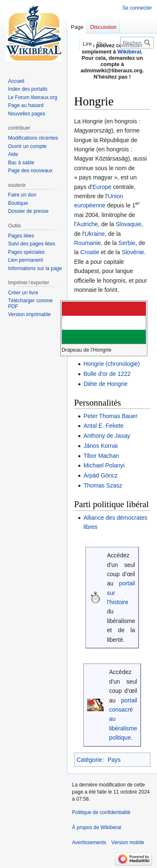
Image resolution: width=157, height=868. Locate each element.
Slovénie (133, 252)
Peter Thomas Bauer (110, 416)
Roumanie (88, 243)
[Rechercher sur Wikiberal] (137, 43)
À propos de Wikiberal (97, 827)
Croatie (90, 252)
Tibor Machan (101, 456)
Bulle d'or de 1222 (107, 374)
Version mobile (128, 842)
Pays (114, 760)
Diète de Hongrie (105, 384)
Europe (102, 187)
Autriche (87, 224)
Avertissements (89, 842)
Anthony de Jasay (107, 436)
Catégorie (89, 760)
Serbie (127, 243)
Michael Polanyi (104, 465)
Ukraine (95, 234)
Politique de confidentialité (101, 812)
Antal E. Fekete (103, 426)
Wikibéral (130, 52)
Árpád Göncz (100, 475)
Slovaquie (129, 224)
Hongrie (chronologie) (112, 364)
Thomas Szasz (103, 485)
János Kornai (100, 446)
